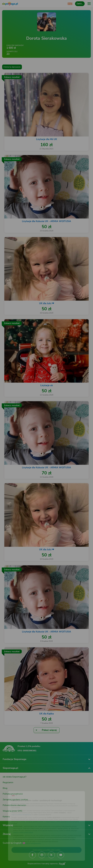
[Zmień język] (8, 789)
